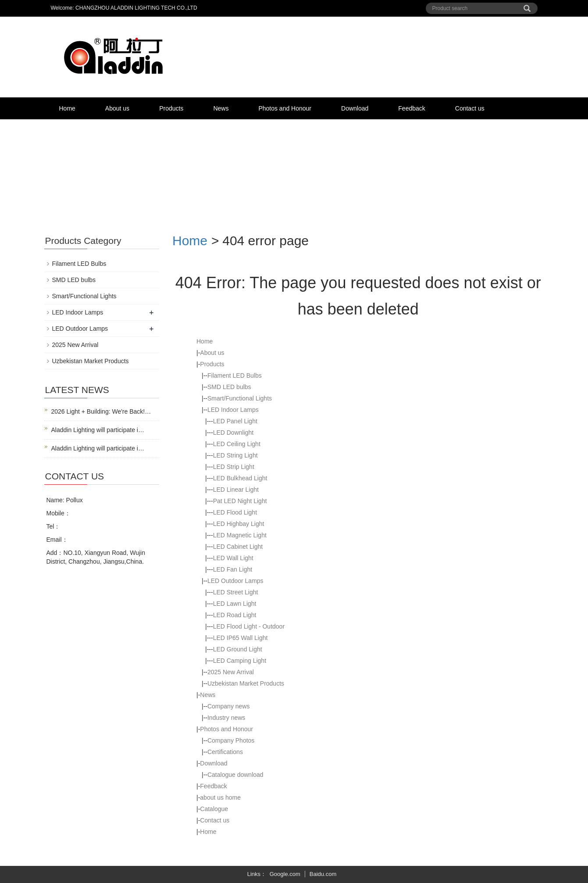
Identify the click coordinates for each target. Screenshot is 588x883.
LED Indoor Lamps (233, 410)
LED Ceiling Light (237, 444)
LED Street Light (236, 592)
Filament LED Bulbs (235, 375)
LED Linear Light (236, 490)
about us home (220, 797)
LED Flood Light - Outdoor (249, 626)
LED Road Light (235, 615)
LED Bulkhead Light (240, 478)
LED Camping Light (240, 661)
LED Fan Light (233, 569)
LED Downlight (233, 433)
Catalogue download (235, 775)
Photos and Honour (285, 108)
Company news (229, 706)
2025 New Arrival (231, 672)
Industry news (226, 718)
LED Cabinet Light (238, 547)
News (221, 108)
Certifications (225, 752)
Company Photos (231, 740)
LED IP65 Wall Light (241, 638)
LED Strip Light (234, 467)
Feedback (412, 108)
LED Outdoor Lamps (235, 581)
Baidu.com (323, 874)
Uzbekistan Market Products (246, 683)
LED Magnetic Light (240, 535)
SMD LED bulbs (229, 387)
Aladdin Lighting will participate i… (98, 430)
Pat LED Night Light (240, 501)
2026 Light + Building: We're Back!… (101, 411)
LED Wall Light (233, 558)
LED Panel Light (235, 421)
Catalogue (214, 809)
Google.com (285, 874)
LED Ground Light (238, 649)
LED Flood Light (235, 512)
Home (67, 108)
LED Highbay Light (239, 524)
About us (117, 108)
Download (355, 108)
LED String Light (235, 455)
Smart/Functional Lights (240, 398)
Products (171, 108)
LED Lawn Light (235, 604)
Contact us (470, 108)
